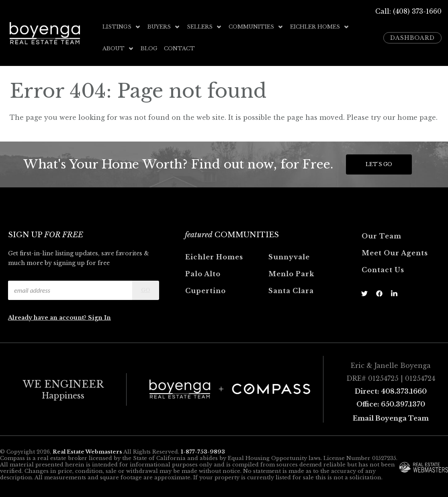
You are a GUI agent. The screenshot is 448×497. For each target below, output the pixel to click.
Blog (149, 48)
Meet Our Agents (395, 253)
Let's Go (379, 164)
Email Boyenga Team (391, 418)
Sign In (99, 318)
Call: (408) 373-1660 (408, 11)
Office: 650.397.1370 (391, 404)
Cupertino (206, 291)
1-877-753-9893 (203, 452)
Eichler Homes (320, 27)
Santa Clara (291, 291)
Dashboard (412, 38)
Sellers (205, 27)
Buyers (164, 27)
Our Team (382, 236)
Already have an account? (48, 318)
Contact (179, 48)
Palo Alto (203, 274)
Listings (122, 27)
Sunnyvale (289, 257)
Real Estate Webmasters (87, 452)
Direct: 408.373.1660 (391, 391)
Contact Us (383, 270)
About (118, 48)
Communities (256, 27)
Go (146, 290)
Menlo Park (291, 274)
